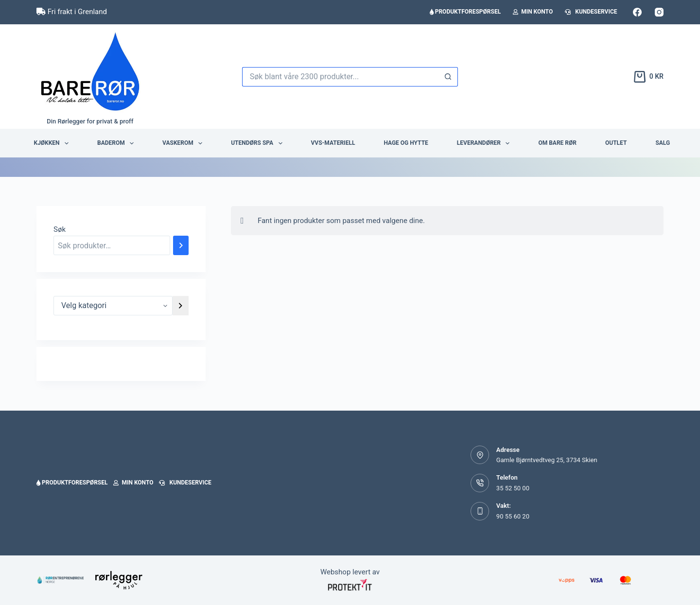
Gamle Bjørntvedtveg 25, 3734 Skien (547, 460)
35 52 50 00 (513, 488)
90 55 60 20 (513, 516)
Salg (663, 143)
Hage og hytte (406, 143)
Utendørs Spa (258, 143)
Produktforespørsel (465, 12)
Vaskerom (184, 143)
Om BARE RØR (557, 143)
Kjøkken (53, 143)
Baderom (117, 143)
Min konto (533, 12)
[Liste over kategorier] (113, 306)
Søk (60, 229)
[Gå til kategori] (181, 306)
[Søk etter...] (340, 77)
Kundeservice (591, 12)
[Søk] (181, 245)
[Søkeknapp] (448, 77)
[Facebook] (637, 12)
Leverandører (485, 143)
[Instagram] (659, 12)
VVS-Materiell (333, 143)
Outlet (616, 143)
